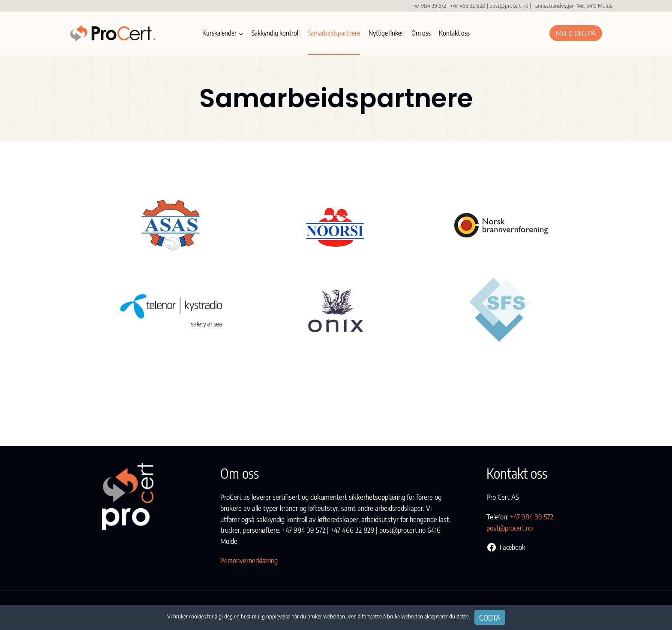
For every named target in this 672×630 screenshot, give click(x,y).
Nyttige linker (386, 33)
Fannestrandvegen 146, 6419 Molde (572, 6)
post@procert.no (509, 6)
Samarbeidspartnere (334, 33)
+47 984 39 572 (428, 6)
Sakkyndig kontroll (276, 33)
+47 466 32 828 (468, 6)
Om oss (421, 33)
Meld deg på (576, 33)
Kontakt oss (454, 33)
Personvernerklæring (249, 561)
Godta (490, 617)
